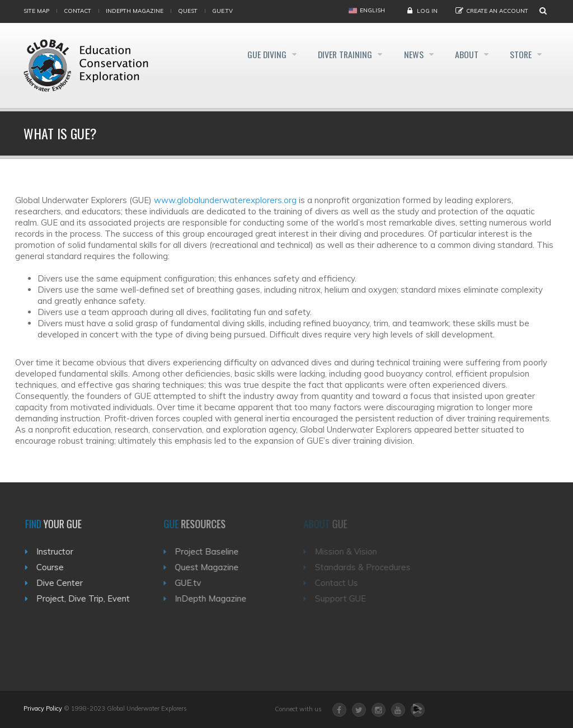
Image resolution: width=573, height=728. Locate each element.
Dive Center (64, 583)
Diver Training (336, 55)
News (408, 55)
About (464, 55)
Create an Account (497, 11)
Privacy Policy (43, 708)
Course (54, 567)
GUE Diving (254, 55)
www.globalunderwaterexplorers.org (225, 200)
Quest (188, 11)
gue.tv (222, 11)
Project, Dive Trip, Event (87, 598)
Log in (427, 11)
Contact (78, 11)
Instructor (59, 551)
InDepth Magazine (135, 11)
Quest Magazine (213, 567)
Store (521, 55)
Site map (36, 11)
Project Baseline (213, 551)
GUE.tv (194, 583)
